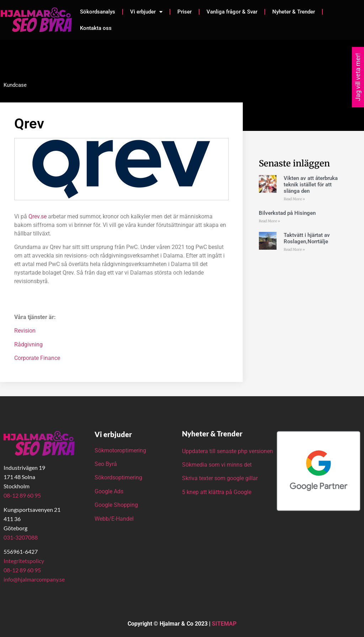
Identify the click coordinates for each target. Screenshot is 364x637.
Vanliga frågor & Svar (232, 12)
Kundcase (15, 85)
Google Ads (109, 491)
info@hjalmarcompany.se (34, 579)
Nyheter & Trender (294, 12)
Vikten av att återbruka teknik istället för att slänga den (311, 185)
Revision (25, 331)
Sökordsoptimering (119, 477)
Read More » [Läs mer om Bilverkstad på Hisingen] (269, 221)
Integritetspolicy (24, 561)
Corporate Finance (37, 358)
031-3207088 (21, 537)
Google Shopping (116, 505)
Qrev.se (38, 216)
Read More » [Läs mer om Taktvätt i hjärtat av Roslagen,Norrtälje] (294, 250)
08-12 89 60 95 (22, 495)
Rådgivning (28, 344)
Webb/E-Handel (114, 519)
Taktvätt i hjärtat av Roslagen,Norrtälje (307, 238)
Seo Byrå (106, 464)
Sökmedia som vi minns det (217, 465)
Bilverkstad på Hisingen (287, 213)
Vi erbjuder (146, 12)
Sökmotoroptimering (120, 450)
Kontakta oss (96, 28)
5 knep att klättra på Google (217, 492)
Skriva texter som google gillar (220, 478)
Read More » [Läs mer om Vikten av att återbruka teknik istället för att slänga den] (294, 199)
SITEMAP (224, 624)
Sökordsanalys (98, 12)
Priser (184, 12)
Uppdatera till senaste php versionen (227, 451)
